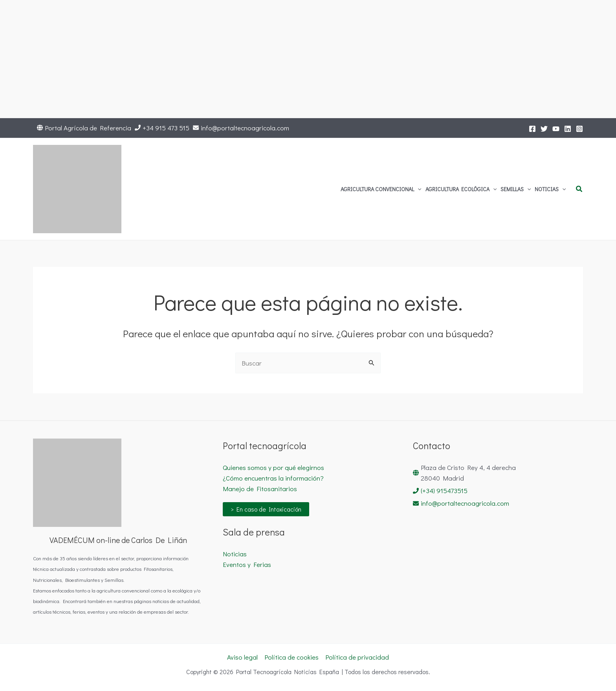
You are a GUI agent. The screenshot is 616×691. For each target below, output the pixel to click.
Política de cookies (291, 657)
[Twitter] (544, 129)
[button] (418, 189)
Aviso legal (242, 657)
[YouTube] (556, 129)
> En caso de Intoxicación (266, 509)
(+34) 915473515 (444, 491)
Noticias (235, 554)
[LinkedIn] (568, 129)
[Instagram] (579, 129)
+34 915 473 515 (166, 128)
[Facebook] (532, 129)
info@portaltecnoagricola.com (245, 128)
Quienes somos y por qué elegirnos (273, 467)
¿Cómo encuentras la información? (273, 478)
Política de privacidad (357, 657)
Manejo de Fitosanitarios (260, 489)
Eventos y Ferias (247, 564)
